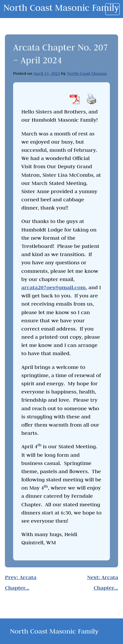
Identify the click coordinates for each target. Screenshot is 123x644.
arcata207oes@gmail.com (53, 287)
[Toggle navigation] (113, 9)
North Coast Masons (87, 73)
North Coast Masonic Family (61, 8)
